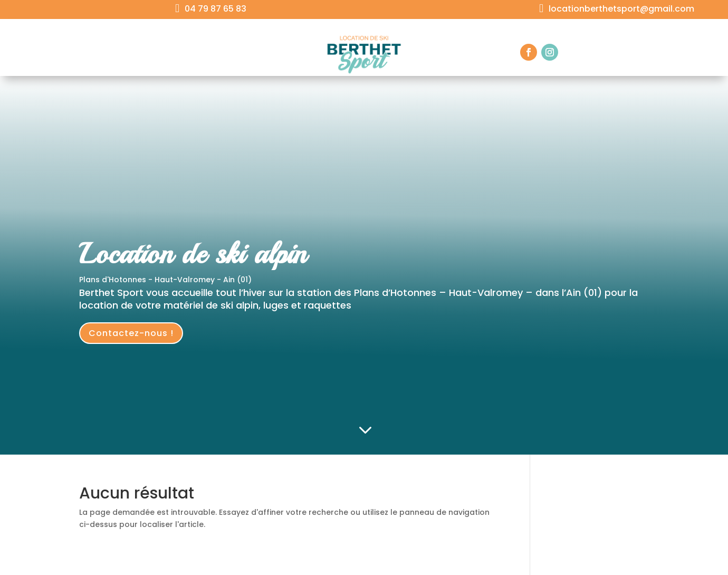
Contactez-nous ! (131, 333)
